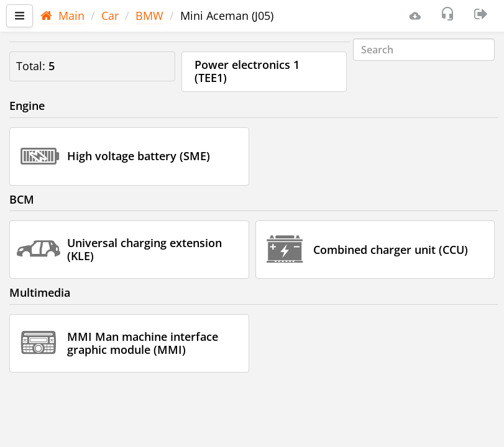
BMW (149, 16)
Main (62, 16)
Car (110, 16)
